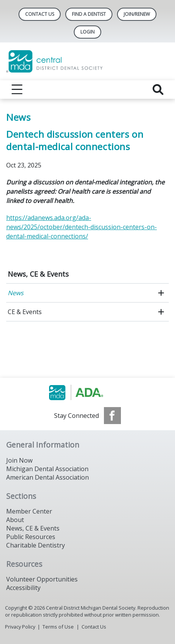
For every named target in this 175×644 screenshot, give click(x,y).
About (15, 520)
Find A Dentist (89, 14)
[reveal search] (158, 90)
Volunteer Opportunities (42, 579)
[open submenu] (161, 293)
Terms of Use (58, 627)
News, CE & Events (38, 274)
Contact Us (40, 14)
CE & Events (25, 312)
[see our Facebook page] (112, 416)
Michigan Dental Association (47, 469)
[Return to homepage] (87, 61)
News (16, 293)
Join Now (19, 460)
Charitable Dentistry (36, 545)
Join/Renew (137, 14)
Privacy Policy (20, 627)
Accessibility (23, 588)
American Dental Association (48, 477)
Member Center (29, 511)
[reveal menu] (17, 90)
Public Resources (31, 537)
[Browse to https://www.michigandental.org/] (87, 392)
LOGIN (87, 32)
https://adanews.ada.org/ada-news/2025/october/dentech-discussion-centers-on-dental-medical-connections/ (82, 227)
